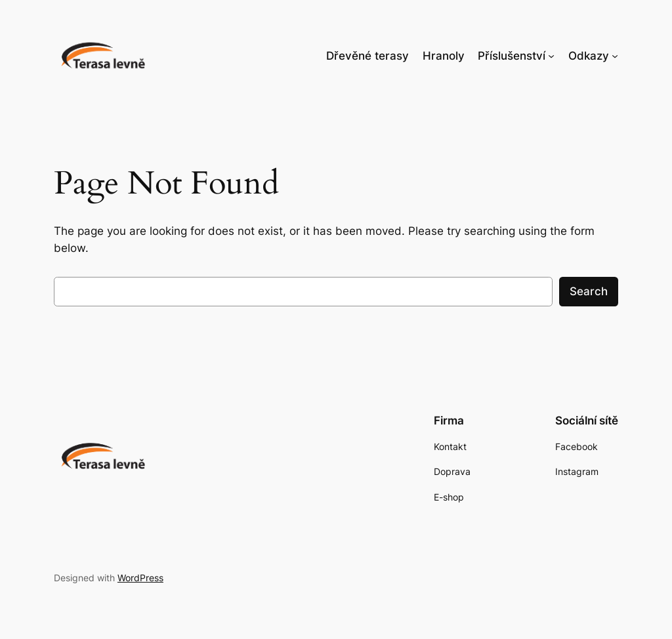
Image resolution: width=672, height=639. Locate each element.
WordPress (140, 578)
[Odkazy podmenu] (615, 56)
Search (589, 291)
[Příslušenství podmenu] (551, 56)
